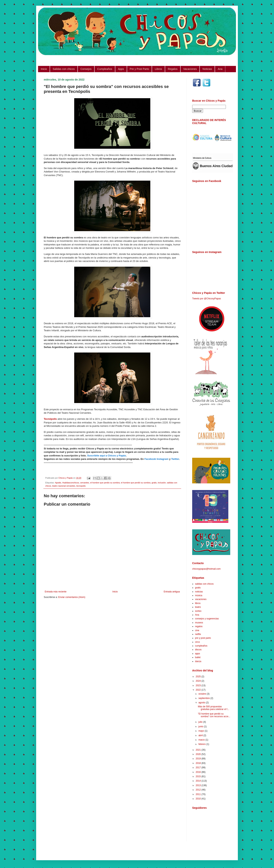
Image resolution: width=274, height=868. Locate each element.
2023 (199, 685)
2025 (199, 677)
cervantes (85, 483)
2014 (199, 781)
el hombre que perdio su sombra (105, 483)
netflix (198, 634)
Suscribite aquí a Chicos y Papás (107, 456)
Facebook (150, 459)
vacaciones (201, 599)
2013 (199, 785)
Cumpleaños (105, 69)
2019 (199, 759)
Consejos (86, 69)
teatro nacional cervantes (64, 486)
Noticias (207, 69)
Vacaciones (190, 69)
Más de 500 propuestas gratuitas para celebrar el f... (213, 708)
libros (198, 603)
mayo (202, 731)
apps (198, 654)
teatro (198, 607)
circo (197, 642)
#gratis (58, 483)
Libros (158, 69)
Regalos (173, 69)
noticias (199, 592)
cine (197, 630)
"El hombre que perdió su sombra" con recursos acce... (214, 715)
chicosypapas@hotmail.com (206, 569)
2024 (199, 681)
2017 (199, 768)
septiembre (204, 698)
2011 (199, 794)
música (199, 595)
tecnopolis (81, 486)
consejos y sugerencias (207, 619)
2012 (199, 790)
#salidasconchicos (71, 483)
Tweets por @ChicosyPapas (207, 299)
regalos (199, 626)
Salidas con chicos (64, 69)
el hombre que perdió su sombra (136, 483)
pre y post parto (203, 638)
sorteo (198, 611)
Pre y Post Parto (139, 69)
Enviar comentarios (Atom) (72, 597)
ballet (198, 657)
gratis (154, 483)
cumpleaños (201, 646)
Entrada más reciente (56, 592)
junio (201, 726)
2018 (199, 763)
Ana (220, 69)
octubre (203, 694)
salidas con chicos (204, 584)
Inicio (44, 69)
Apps (121, 69)
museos (199, 623)
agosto (202, 703)
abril (201, 735)
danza (198, 661)
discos (198, 650)
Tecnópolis (50, 419)
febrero (202, 744)
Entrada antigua (172, 592)
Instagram (162, 459)
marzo (202, 740)
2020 (199, 754)
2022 (199, 690)
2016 (199, 772)
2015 (199, 776)
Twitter (175, 459)
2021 (199, 750)
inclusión (162, 483)
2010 (199, 799)
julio (201, 722)
